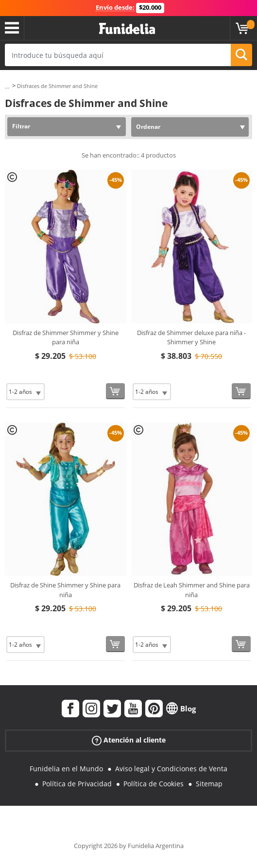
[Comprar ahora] (115, 391)
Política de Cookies (154, 784)
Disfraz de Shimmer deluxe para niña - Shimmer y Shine (191, 337)
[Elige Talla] (26, 392)
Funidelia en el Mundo (66, 769)
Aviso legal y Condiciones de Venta (171, 769)
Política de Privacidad (77, 784)
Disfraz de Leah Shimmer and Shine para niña (192, 590)
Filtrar (21, 126)
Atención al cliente (129, 740)
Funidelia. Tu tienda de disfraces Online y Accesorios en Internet (127, 29)
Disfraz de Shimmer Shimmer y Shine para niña (66, 337)
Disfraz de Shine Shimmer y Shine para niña (65, 590)
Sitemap (209, 784)
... (7, 86)
